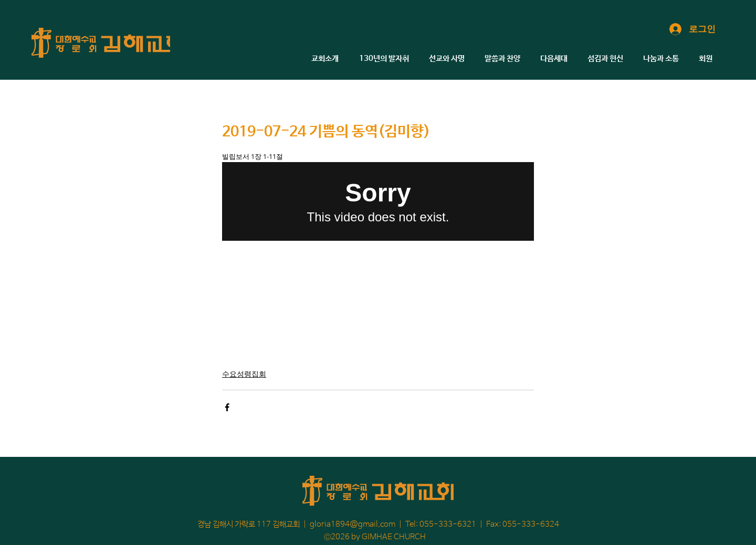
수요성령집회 (244, 374)
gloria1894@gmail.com (353, 524)
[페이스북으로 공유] (227, 407)
